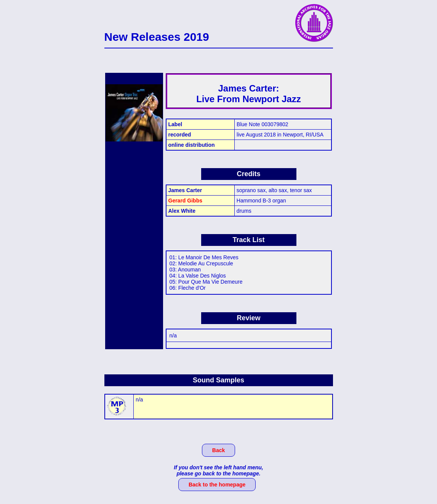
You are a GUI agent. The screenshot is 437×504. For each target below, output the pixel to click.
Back (218, 450)
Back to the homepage (217, 485)
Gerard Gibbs (185, 201)
